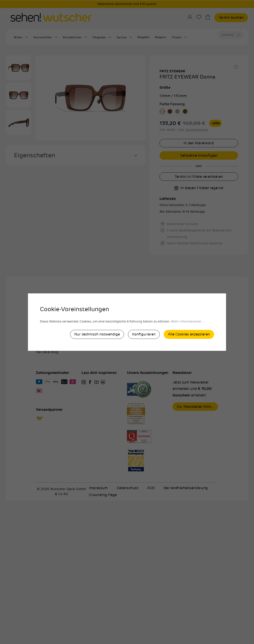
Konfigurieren (144, 334)
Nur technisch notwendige (97, 334)
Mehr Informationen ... (188, 322)
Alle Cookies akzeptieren (189, 334)
